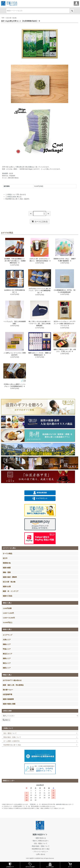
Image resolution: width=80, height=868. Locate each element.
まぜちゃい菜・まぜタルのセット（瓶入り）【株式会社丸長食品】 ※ (40, 260)
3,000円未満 (7, 608)
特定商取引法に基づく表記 (12, 745)
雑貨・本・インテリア (11, 591)
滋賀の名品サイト (40, 835)
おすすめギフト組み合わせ (12, 680)
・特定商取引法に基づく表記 (40, 849)
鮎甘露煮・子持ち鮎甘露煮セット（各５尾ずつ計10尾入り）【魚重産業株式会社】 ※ (15, 261)
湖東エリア (7, 658)
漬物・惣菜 (7, 572)
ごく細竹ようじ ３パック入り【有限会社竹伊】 (15, 354)
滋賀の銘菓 (7, 568)
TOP (3, 18)
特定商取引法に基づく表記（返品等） (18, 199)
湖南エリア (7, 644)
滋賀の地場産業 (8, 699)
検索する (6, 720)
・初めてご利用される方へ (40, 841)
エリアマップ (7, 635)
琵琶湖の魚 (7, 563)
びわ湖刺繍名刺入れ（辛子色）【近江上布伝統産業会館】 (65, 291)
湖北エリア (7, 663)
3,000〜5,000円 (8, 613)
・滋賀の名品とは (40, 838)
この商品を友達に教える (13, 197)
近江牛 (5, 558)
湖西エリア (7, 668)
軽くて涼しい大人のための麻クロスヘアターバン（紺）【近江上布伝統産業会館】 (40, 324)
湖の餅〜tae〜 (8, 690)
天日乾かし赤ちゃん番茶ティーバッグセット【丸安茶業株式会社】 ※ (15, 385)
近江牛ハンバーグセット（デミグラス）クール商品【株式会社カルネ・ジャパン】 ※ (65, 324)
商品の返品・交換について (12, 737)
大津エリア (7, 640)
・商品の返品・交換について (40, 846)
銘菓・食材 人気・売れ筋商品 (13, 685)
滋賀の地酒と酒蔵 (9, 704)
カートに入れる (40, 221)
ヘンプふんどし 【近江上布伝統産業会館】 (15, 323)
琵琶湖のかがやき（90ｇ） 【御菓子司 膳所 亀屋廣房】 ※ (65, 260)
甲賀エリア (7, 649)
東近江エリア (7, 654)
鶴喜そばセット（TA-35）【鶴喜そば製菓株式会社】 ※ (40, 354)
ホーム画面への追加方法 (11, 741)
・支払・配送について (40, 843)
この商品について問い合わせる (16, 194)
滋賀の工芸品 (7, 596)
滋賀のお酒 (7, 586)
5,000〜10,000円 (9, 618)
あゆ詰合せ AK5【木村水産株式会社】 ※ (15, 291)
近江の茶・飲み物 (11, 18)
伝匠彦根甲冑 (7, 694)
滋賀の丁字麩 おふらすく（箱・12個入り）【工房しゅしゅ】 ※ (65, 350)
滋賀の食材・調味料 (10, 577)
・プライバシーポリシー (40, 852)
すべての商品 (7, 553)
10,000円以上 (8, 622)
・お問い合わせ (40, 854)
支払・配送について (10, 733)
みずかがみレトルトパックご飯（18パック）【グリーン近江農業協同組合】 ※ (40, 291)
